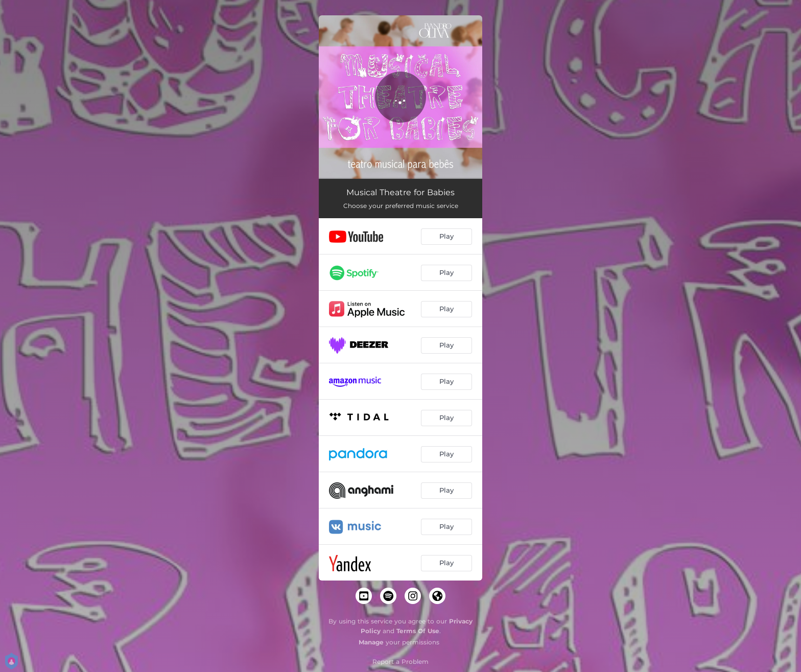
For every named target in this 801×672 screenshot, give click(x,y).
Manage (371, 642)
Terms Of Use (418, 631)
